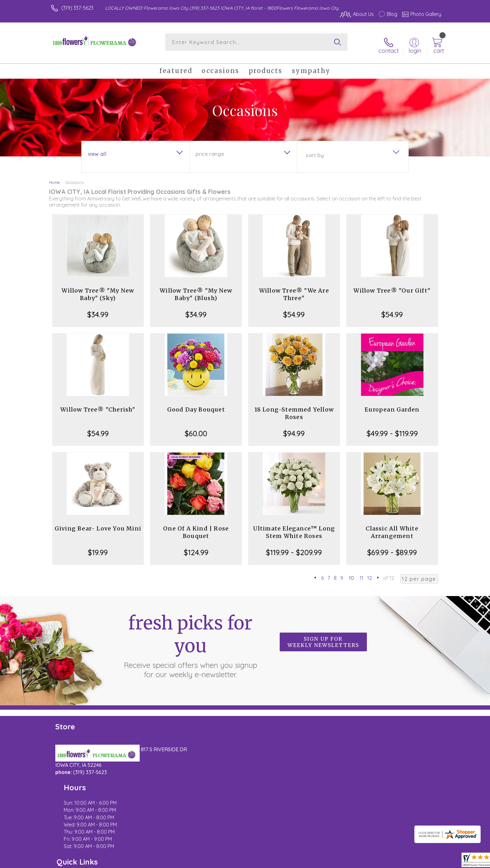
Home (55, 177)
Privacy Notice (341, 861)
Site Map (425, 861)
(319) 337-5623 (77, 8)
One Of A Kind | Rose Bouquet (196, 527)
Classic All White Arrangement (392, 527)
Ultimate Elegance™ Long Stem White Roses (294, 527)
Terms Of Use (304, 861)
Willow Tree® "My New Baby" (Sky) (98, 289)
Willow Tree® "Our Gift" (392, 286)
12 (370, 573)
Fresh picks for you (190, 640)
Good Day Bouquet (196, 404)
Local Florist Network (386, 861)
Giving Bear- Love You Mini (98, 523)
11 (362, 573)
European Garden (392, 404)
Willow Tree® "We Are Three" (294, 289)
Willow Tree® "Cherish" (98, 404)
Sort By (315, 150)
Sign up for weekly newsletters (323, 637)
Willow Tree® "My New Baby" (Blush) (196, 289)
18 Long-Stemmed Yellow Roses (294, 408)
